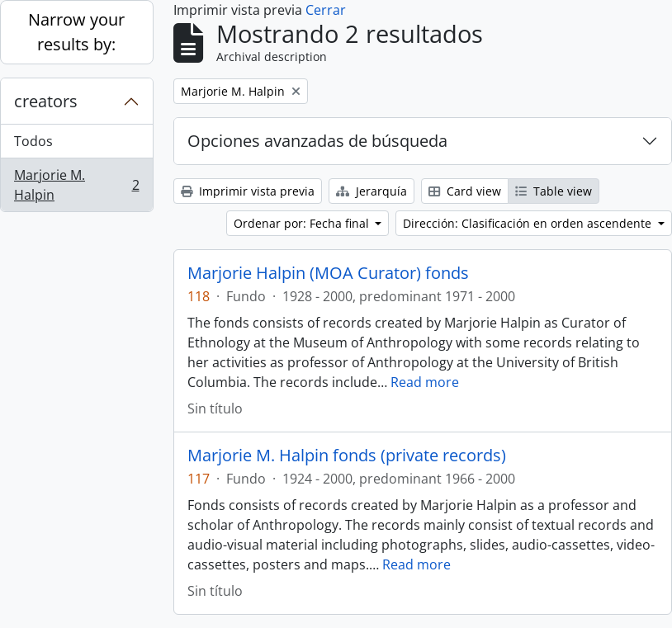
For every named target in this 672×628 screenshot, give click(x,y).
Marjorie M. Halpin (76, 185)
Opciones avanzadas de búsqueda (317, 141)
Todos (33, 141)
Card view (465, 191)
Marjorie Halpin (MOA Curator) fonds (328, 273)
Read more (425, 382)
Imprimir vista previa (248, 191)
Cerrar (326, 10)
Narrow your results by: (76, 32)
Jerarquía (371, 191)
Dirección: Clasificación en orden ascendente (529, 223)
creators (46, 101)
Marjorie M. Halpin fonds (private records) (347, 456)
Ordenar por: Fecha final (303, 223)
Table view (554, 191)
